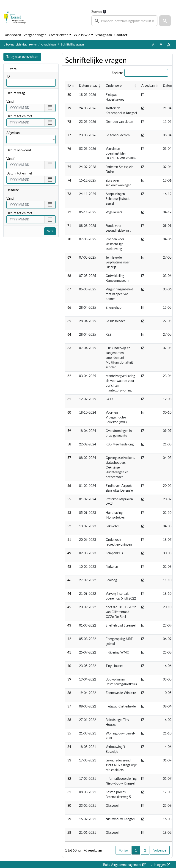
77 (69, 135)
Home (33, 44)
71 (69, 226)
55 (69, 499)
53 (69, 513)
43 (69, 625)
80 (69, 95)
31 (69, 792)
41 (69, 652)
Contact (121, 35)
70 (69, 239)
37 (69, 706)
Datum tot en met (19, 116)
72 (69, 212)
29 (69, 819)
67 (69, 289)
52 (69, 526)
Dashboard (12, 35)
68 (69, 276)
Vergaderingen (35, 35)
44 (69, 593)
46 (69, 580)
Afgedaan (13, 133)
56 (69, 486)
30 (69, 805)
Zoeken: (117, 73)
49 (69, 553)
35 (69, 733)
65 (69, 321)
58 (69, 444)
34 (69, 747)
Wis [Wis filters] (50, 231)
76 (69, 149)
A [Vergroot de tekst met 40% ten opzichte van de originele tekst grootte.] (169, 45)
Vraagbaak (104, 35)
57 (69, 458)
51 (69, 540)
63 (69, 348)
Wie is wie (82, 35)
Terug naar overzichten (22, 57)
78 (69, 122)
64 (69, 334)
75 (69, 167)
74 (69, 180)
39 (69, 679)
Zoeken (97, 12)
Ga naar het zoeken (1, 3)
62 (69, 376)
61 (69, 399)
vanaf (10, 101)
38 (69, 693)
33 (69, 760)
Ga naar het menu (1, 3)
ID (8, 76)
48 (69, 567)
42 (69, 639)
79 (69, 108)
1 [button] (138, 850)
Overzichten (59, 35)
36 (69, 720)
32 (69, 778)
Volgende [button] (160, 850)
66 (69, 307)
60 (69, 412)
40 (69, 666)
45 (69, 607)
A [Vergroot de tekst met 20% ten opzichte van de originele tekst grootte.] (161, 44)
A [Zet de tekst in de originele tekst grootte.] (153, 44)
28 (69, 832)
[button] (165, 21)
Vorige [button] (123, 850)
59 (69, 431)
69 (69, 257)
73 (69, 194)
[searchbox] (124, 21)
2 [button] (145, 850)
